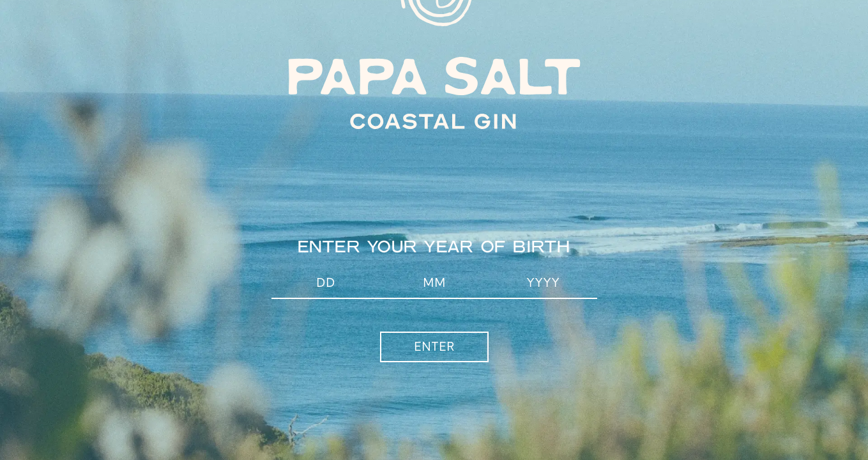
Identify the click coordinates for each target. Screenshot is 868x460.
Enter (434, 347)
